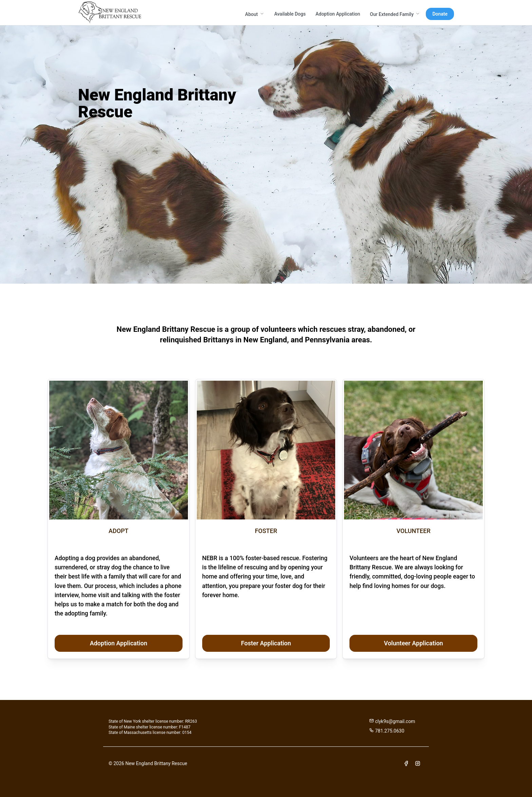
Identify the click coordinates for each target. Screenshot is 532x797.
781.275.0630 (387, 731)
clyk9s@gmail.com (392, 721)
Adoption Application (338, 14)
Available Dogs (290, 14)
